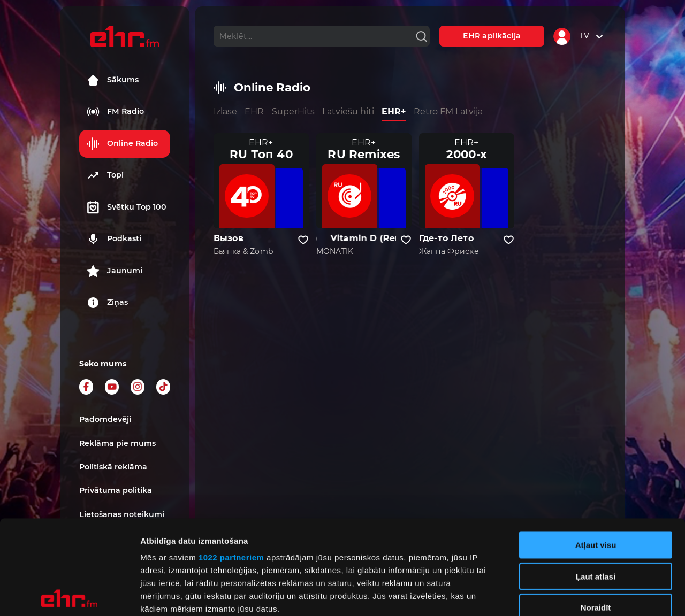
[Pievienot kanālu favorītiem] (303, 240)
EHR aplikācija (492, 36)
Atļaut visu (596, 451)
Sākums (113, 80)
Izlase (225, 111)
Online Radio (122, 144)
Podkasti (114, 239)
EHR (254, 111)
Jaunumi (115, 271)
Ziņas (107, 303)
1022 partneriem (231, 463)
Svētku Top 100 (127, 207)
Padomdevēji (105, 419)
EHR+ (394, 111)
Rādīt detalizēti (583, 595)
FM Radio (115, 112)
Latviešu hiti (348, 111)
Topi (105, 175)
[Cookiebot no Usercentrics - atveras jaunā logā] (69, 595)
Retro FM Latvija (448, 111)
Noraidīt (596, 514)
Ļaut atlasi (596, 482)
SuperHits (293, 111)
